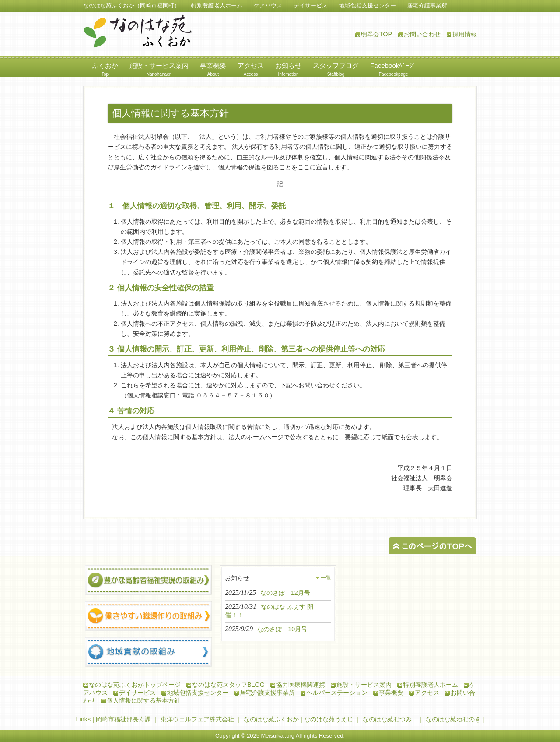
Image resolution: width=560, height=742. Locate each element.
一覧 (326, 578)
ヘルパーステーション (337, 693)
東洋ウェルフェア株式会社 (197, 719)
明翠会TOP (376, 34)
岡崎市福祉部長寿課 (123, 719)
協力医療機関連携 (301, 685)
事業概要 (391, 693)
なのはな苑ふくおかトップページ (135, 685)
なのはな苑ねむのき (453, 719)
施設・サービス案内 (364, 685)
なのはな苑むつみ (387, 719)
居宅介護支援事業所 (267, 693)
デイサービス (137, 693)
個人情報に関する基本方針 (143, 700)
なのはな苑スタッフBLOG (228, 685)
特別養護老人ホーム (430, 685)
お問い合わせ (422, 34)
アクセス (427, 693)
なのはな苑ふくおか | (274, 719)
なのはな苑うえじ (329, 719)
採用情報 (465, 34)
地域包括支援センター (198, 693)
